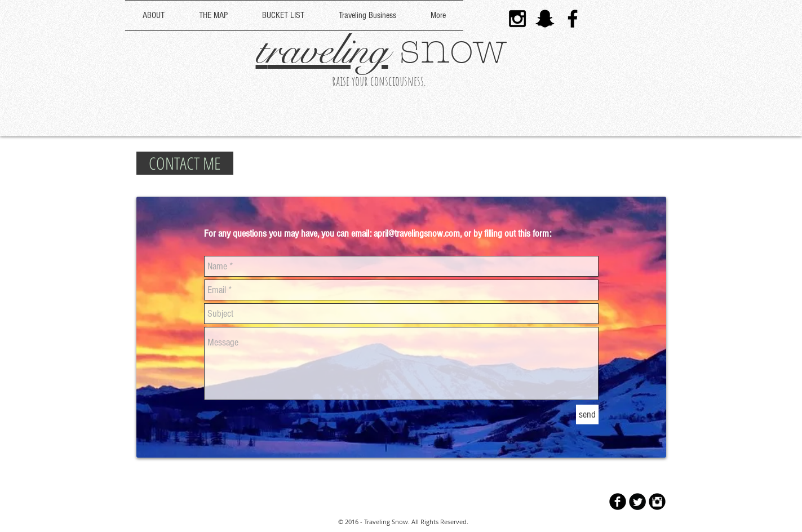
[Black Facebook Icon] (573, 19)
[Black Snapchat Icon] (545, 19)
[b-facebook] (618, 502)
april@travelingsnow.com (417, 234)
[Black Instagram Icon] (517, 19)
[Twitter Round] (637, 502)
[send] (587, 414)
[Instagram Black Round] (657, 502)
